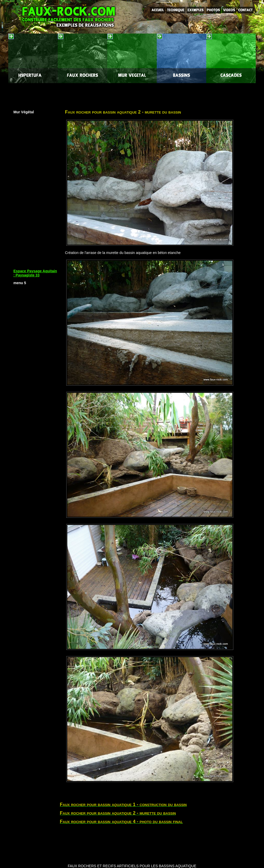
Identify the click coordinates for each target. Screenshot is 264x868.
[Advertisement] (132, 95)
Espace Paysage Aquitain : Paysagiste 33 (35, 273)
